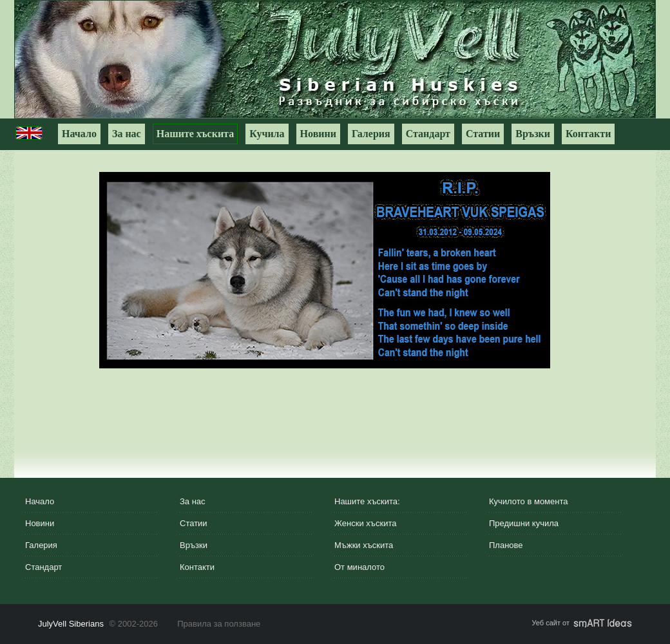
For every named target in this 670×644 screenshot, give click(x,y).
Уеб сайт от (582, 623)
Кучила (267, 134)
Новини (318, 134)
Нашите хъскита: (367, 501)
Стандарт (428, 134)
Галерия (371, 134)
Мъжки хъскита (364, 545)
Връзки (533, 134)
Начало (79, 134)
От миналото (359, 567)
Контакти (588, 134)
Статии (483, 134)
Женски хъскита (365, 523)
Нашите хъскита (195, 134)
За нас (127, 134)
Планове (506, 545)
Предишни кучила (524, 523)
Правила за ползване (219, 624)
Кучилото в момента (529, 501)
